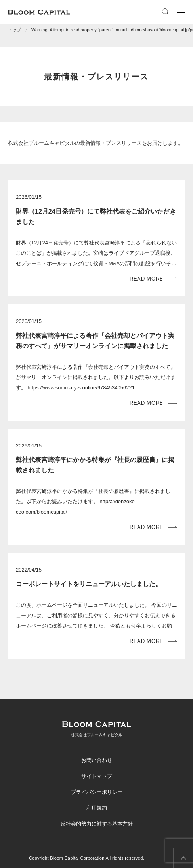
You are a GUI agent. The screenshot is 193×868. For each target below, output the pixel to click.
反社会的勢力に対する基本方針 (97, 824)
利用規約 (97, 808)
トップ (14, 30)
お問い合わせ (97, 760)
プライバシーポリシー (97, 792)
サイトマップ (97, 776)
